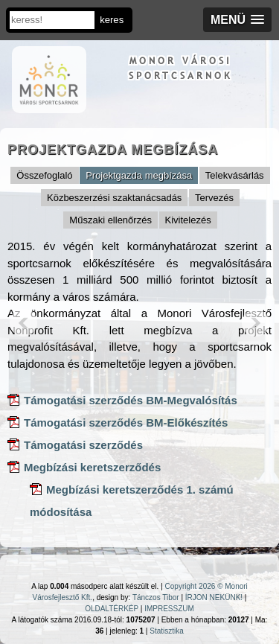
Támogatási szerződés (83, 445)
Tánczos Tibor (156, 597)
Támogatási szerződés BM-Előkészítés (126, 423)
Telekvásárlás (235, 175)
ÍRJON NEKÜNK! (214, 597)
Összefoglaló (44, 175)
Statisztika (167, 631)
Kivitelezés (188, 220)
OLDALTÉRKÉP (112, 609)
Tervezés (214, 198)
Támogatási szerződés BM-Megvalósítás (131, 400)
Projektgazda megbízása (139, 175)
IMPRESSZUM (169, 609)
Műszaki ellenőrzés (110, 220)
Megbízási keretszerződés (92, 467)
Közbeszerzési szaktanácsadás (114, 198)
